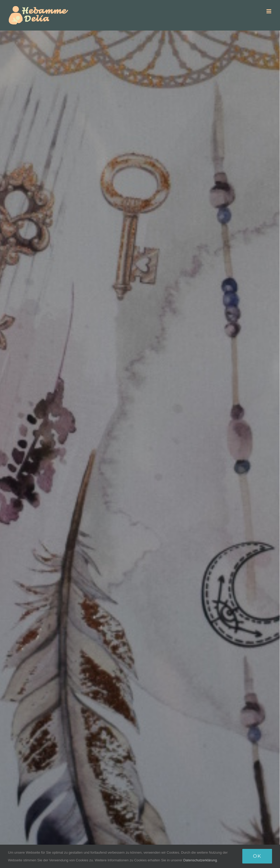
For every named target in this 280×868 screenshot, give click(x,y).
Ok (257, 856)
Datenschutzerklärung (200, 860)
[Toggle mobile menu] (269, 11)
